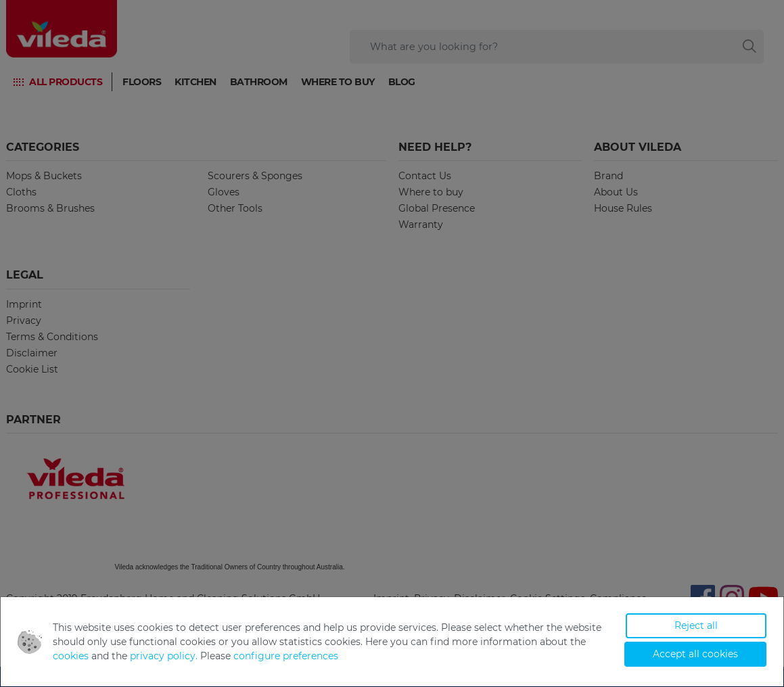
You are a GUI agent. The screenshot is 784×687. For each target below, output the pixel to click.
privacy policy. (164, 656)
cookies (71, 656)
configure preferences (286, 656)
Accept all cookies (695, 654)
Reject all (696, 625)
